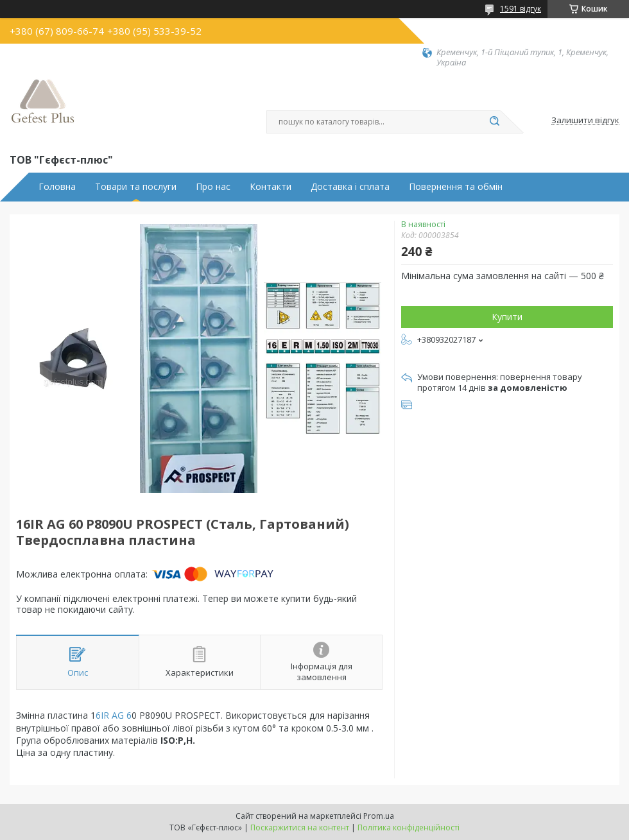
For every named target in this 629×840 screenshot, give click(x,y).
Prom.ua (379, 816)
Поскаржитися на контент (300, 827)
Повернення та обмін (456, 187)
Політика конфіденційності (409, 827)
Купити (507, 317)
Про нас (213, 187)
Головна (57, 187)
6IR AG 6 (114, 715)
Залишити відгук (585, 121)
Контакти (271, 187)
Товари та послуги (136, 187)
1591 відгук (521, 9)
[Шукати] (494, 122)
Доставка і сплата (350, 187)
